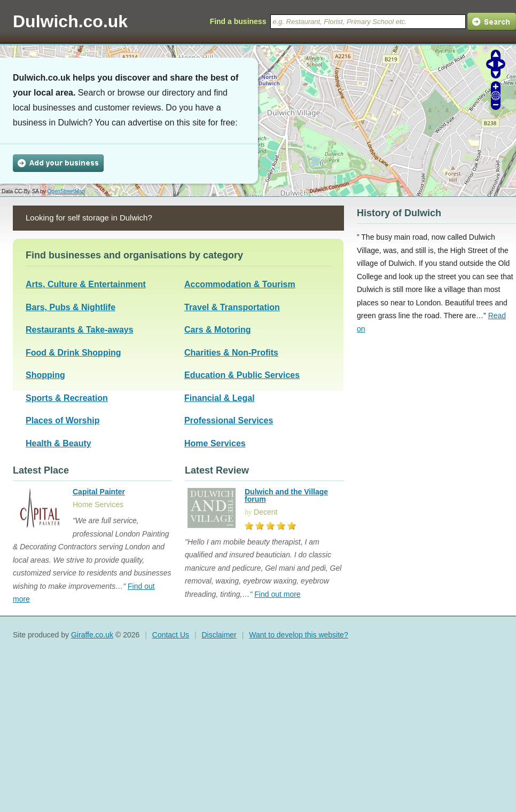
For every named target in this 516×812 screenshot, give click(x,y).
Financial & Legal (220, 398)
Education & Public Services (242, 375)
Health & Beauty (58, 443)
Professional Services (229, 420)
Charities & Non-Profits (231, 353)
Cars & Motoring (217, 330)
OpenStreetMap (67, 191)
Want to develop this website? (298, 635)
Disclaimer (219, 635)
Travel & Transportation (232, 307)
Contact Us (171, 635)
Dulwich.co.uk (70, 21)
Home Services (215, 443)
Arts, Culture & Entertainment (86, 284)
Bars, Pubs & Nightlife (71, 307)
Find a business (238, 21)
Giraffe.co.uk (92, 635)
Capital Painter (99, 492)
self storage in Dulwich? (110, 218)
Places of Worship (62, 420)
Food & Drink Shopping (73, 353)
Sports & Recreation (67, 398)
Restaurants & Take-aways (80, 330)
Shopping (45, 375)
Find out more (277, 594)
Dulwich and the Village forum (286, 495)
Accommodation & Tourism (240, 284)
